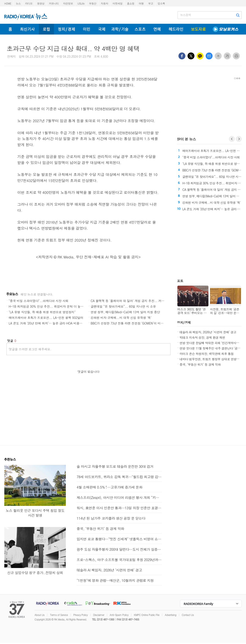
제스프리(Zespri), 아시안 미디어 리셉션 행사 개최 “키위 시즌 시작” (119, 498)
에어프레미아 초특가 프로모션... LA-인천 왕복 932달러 (46, 318)
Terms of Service (59, 615)
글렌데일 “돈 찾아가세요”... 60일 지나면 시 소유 (123, 306)
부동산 (93, 3)
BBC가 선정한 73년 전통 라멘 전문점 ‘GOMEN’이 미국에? (129, 323)
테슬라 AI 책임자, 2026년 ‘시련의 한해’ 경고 (208, 332)
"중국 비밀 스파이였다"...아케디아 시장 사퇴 (39, 301)
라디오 (29, 3)
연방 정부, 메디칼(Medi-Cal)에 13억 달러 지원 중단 (125, 312)
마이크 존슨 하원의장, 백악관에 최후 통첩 (207, 354)
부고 (151, 3)
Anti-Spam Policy (119, 615)
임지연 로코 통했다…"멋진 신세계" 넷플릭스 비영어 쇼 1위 (119, 539)
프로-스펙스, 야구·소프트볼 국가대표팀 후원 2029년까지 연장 (119, 560)
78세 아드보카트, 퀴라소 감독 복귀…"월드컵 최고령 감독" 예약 (119, 477)
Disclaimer (99, 615)
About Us (39, 615)
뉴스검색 (185, 15)
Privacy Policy (81, 615)
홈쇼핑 (131, 3)
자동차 (104, 3)
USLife (81, 3)
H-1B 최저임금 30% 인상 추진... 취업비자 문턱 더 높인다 (47, 306)
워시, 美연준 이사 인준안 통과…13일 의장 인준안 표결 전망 (119, 508)
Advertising (171, 615)
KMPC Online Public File (147, 615)
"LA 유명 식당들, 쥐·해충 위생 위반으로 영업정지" (42, 312)
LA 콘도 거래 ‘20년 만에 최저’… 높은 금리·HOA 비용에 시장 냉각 (52, 323)
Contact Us (188, 615)
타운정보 (68, 3)
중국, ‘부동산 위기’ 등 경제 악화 (200, 364)
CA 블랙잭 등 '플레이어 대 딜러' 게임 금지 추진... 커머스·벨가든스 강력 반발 (142, 301)
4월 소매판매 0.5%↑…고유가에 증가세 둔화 (110, 487)
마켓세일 (117, 3)
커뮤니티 (54, 3)
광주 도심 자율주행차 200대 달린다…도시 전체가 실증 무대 (119, 549)
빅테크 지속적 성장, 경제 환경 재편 (202, 337)
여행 (141, 3)
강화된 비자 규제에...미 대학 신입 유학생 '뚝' (121, 318)
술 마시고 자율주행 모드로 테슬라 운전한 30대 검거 (115, 466)
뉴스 (18, 3)
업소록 (161, 3)
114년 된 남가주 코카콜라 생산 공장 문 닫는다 (111, 518)
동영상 (41, 3)
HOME (8, 3)
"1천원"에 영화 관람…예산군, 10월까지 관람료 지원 (115, 580)
